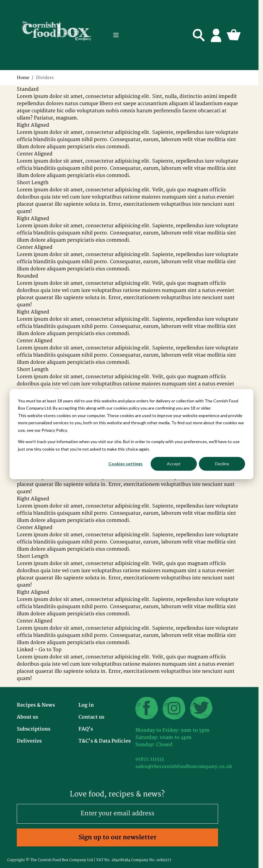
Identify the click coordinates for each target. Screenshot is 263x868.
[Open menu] (116, 35)
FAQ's (86, 729)
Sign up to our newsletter (117, 837)
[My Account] (216, 35)
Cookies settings (126, 464)
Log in (86, 705)
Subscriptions (34, 729)
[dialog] (131, 434)
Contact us (91, 717)
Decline (222, 464)
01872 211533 (150, 759)
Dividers (45, 78)
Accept (174, 464)
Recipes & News (36, 705)
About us (27, 717)
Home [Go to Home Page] (23, 78)
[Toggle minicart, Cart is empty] (234, 35)
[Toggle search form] (199, 35)
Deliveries (29, 741)
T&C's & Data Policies (105, 741)
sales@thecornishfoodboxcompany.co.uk (184, 767)
